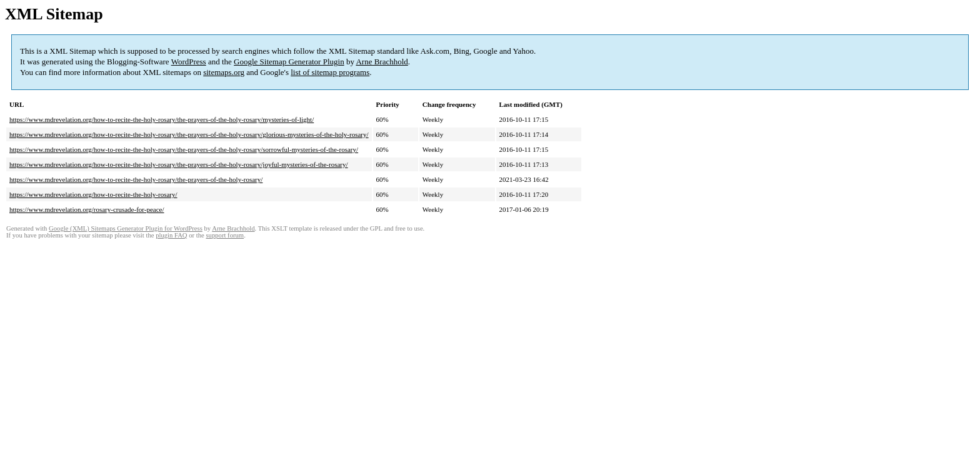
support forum (225, 235)
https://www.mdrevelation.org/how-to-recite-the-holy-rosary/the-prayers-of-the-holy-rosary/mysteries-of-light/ (162, 119)
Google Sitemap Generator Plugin (289, 62)
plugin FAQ (171, 235)
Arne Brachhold (382, 62)
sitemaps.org (224, 72)
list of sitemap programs (330, 72)
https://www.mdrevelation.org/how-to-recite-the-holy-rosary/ (93, 194)
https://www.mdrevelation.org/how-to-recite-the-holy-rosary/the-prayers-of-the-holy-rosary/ (136, 179)
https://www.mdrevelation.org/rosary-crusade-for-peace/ (87, 209)
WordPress (189, 62)
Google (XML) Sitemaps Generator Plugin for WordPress (126, 228)
